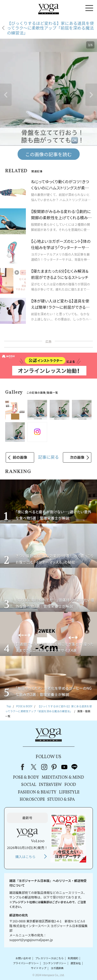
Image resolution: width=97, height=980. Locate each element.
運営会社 (76, 963)
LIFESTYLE (69, 792)
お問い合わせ (23, 958)
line (74, 767)
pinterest (54, 767)
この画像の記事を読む (49, 154)
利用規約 (73, 958)
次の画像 (77, 457)
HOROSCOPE (32, 800)
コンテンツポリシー (55, 963)
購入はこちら (25, 857)
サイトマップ (39, 968)
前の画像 (20, 457)
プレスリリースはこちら (49, 958)
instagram (44, 767)
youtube (64, 767)
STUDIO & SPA (61, 800)
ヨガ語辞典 (57, 968)
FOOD (70, 785)
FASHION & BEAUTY (37, 792)
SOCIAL (29, 785)
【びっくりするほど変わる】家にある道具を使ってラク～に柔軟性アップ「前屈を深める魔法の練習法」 (50, 28)
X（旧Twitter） (34, 767)
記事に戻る (48, 457)
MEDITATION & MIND (63, 778)
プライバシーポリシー (26, 963)
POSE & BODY (26, 778)
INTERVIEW (50, 785)
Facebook (24, 767)
